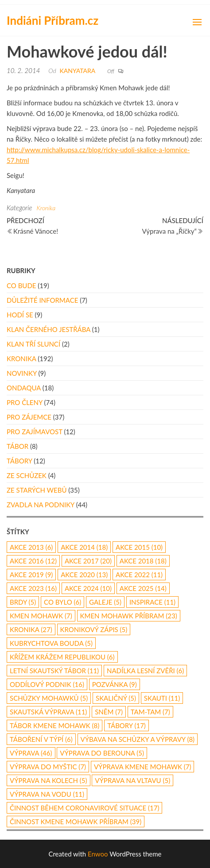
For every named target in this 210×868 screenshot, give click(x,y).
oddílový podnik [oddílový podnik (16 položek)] (47, 684)
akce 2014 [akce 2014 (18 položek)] (84, 547)
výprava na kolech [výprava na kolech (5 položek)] (49, 780)
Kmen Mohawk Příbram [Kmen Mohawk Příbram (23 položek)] (129, 616)
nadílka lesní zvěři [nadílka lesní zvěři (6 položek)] (145, 671)
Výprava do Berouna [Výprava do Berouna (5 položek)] (102, 753)
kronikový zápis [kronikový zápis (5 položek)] (94, 629)
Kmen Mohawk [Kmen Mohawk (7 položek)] (41, 616)
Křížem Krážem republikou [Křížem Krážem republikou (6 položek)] (62, 657)
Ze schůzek (27, 475)
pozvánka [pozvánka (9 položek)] (115, 684)
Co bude (21, 285)
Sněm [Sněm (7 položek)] (109, 712)
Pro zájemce (29, 417)
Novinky (22, 373)
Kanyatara (78, 71)
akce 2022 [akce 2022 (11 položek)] (139, 575)
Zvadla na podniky (41, 505)
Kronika (46, 208)
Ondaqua (24, 388)
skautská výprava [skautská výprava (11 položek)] (48, 712)
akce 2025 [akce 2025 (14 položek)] (143, 588)
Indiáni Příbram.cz (52, 20)
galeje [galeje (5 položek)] (105, 602)
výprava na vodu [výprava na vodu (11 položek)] (47, 794)
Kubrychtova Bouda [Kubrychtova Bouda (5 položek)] (51, 643)
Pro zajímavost (35, 432)
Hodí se (20, 315)
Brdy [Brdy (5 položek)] (23, 602)
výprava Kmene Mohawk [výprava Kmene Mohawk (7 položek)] (143, 767)
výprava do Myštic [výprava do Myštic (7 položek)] (48, 767)
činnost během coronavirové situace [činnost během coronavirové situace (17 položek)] (84, 808)
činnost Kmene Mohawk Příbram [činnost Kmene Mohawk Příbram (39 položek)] (76, 822)
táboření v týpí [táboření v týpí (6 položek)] (41, 739)
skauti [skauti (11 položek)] (162, 698)
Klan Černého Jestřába (49, 329)
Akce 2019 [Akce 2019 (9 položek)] (31, 575)
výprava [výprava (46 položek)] (31, 753)
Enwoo (98, 854)
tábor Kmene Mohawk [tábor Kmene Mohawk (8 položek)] (54, 725)
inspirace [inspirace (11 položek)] (152, 602)
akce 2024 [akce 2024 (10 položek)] (88, 588)
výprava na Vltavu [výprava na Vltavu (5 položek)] (132, 780)
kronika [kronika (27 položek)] (31, 629)
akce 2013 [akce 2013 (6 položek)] (31, 547)
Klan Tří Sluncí (33, 344)
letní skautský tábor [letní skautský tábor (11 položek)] (54, 671)
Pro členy (25, 402)
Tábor (17, 446)
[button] (197, 22)
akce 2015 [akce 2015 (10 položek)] (139, 547)
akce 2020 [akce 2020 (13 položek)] (84, 575)
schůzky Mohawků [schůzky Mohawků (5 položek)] (49, 698)
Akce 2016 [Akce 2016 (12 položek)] (33, 561)
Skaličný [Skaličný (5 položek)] (116, 698)
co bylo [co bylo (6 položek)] (62, 602)
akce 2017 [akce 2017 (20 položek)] (88, 561)
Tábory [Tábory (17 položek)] (126, 725)
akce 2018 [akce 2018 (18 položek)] (143, 561)
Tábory (19, 461)
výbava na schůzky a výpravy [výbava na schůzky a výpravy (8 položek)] (138, 739)
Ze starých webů (37, 490)
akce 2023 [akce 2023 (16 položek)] (33, 588)
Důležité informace (42, 300)
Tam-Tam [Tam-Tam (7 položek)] (150, 712)
